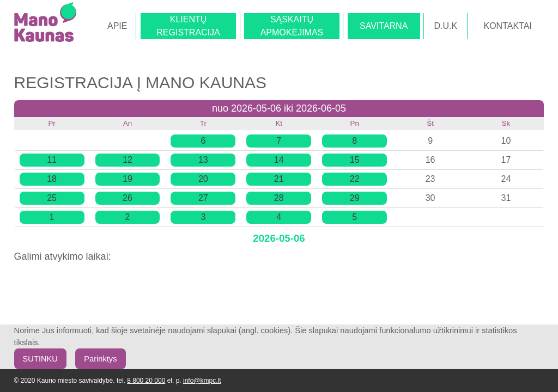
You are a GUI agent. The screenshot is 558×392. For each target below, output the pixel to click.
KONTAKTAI (507, 26)
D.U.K (446, 26)
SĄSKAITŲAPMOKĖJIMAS (292, 26)
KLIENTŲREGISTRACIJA (188, 26)
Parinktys (100, 359)
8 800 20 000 (146, 381)
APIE (117, 26)
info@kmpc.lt (202, 381)
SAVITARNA (384, 26)
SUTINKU (40, 359)
